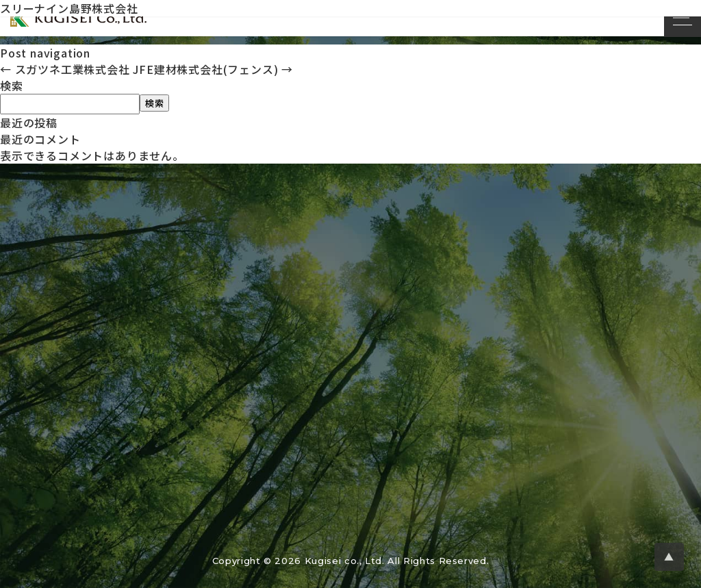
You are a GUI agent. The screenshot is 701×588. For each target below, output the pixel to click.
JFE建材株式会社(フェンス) (213, 69)
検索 (12, 86)
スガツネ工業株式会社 (65, 69)
